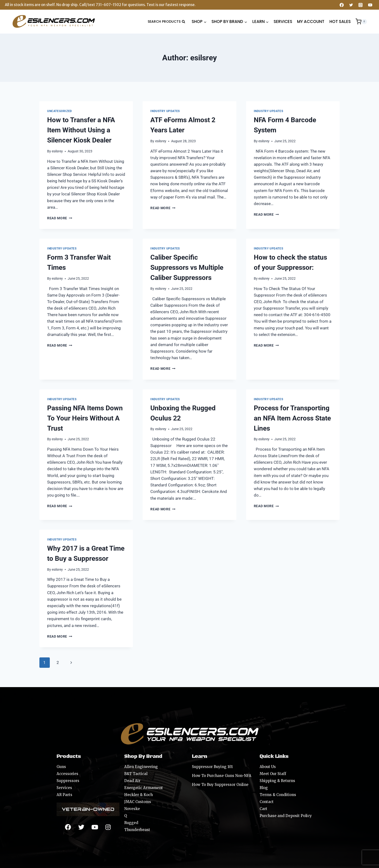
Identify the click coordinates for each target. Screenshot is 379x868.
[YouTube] (370, 5)
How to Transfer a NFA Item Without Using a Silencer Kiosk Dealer (81, 130)
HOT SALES (340, 21)
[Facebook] (342, 5)
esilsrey (57, 151)
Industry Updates (165, 111)
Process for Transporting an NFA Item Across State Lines (292, 418)
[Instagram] (361, 5)
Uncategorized (60, 111)
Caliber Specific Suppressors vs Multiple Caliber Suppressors (187, 267)
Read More (60, 218)
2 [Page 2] (58, 662)
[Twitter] (351, 5)
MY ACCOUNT (311, 21)
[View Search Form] (166, 21)
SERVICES (283, 21)
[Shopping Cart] (361, 21)
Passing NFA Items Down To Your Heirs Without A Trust (85, 418)
